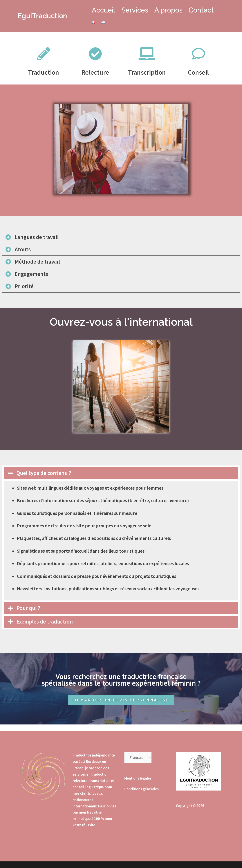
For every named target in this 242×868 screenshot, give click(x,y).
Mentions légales (138, 778)
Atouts (23, 249)
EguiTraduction (42, 16)
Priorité (24, 286)
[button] (121, 700)
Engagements (31, 274)
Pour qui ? (28, 608)
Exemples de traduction (45, 622)
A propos (168, 10)
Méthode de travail (37, 262)
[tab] (121, 237)
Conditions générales (142, 789)
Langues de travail (37, 237)
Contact (201, 10)
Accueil (104, 10)
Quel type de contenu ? (44, 473)
